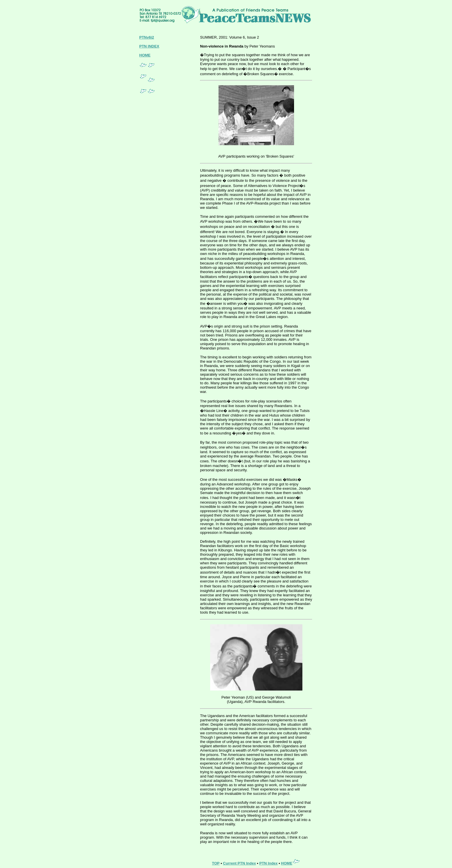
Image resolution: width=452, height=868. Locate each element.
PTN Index (268, 863)
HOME (145, 55)
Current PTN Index (240, 863)
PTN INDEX (149, 46)
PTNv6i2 (147, 37)
